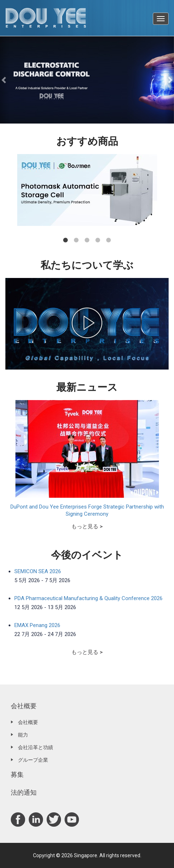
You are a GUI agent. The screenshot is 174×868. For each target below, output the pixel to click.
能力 (23, 735)
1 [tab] (66, 240)
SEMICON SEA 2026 (38, 571)
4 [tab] (98, 240)
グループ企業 (33, 760)
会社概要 (24, 706)
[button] (4, 80)
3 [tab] (87, 240)
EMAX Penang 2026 (37, 625)
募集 (17, 774)
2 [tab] (76, 240)
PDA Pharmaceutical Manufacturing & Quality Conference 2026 (88, 598)
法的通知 (24, 792)
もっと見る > (87, 526)
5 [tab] (109, 240)
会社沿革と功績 (36, 747)
